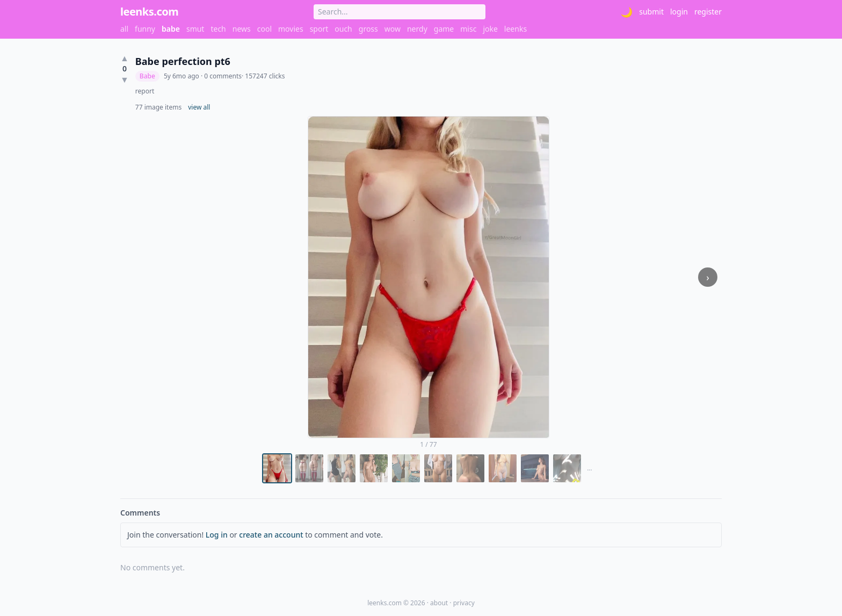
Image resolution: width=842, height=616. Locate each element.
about (439, 603)
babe (171, 29)
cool (264, 29)
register (708, 12)
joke (490, 29)
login (679, 12)
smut (195, 29)
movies (291, 29)
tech (218, 29)
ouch (343, 29)
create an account (271, 535)
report (145, 91)
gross (368, 29)
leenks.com (149, 12)
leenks (516, 29)
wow (393, 29)
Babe (147, 76)
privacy (464, 603)
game (444, 29)
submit (651, 12)
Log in (217, 535)
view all (199, 107)
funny (145, 29)
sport (319, 29)
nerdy (417, 29)
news (242, 29)
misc (468, 29)
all (124, 29)
